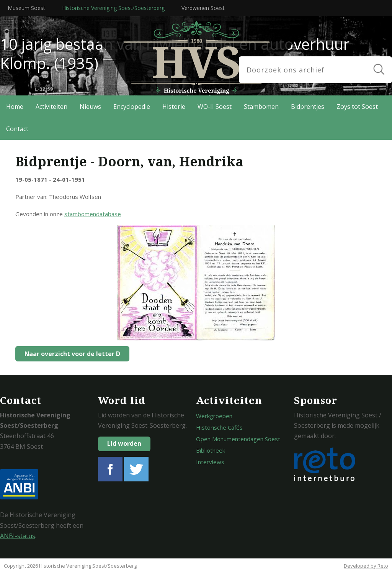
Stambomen (261, 107)
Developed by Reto (366, 566)
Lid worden (124, 443)
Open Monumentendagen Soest (238, 439)
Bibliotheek (211, 450)
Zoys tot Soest (357, 107)
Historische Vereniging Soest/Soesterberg (113, 8)
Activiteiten (51, 107)
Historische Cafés (219, 427)
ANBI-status (18, 536)
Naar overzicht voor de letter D (70, 354)
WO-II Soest (215, 107)
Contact (17, 129)
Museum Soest (26, 8)
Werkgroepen (214, 416)
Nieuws (90, 107)
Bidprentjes (308, 107)
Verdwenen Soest (203, 8)
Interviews (210, 462)
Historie (174, 107)
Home (15, 107)
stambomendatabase (93, 214)
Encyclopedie (132, 107)
